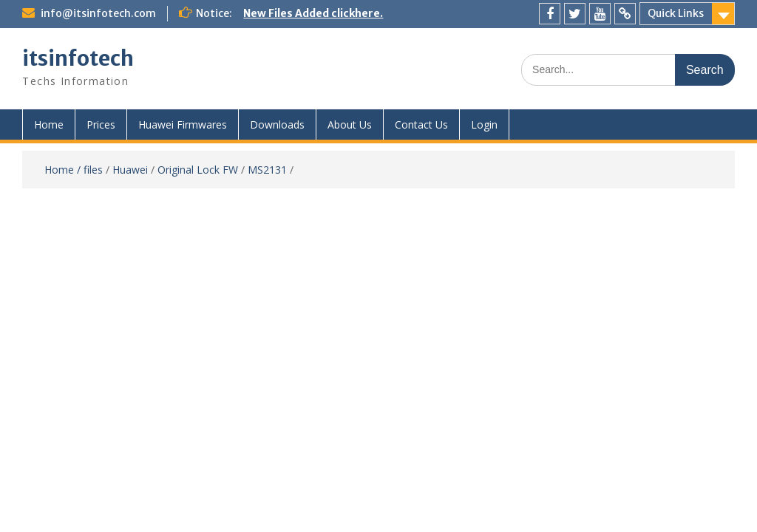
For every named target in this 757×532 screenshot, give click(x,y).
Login (484, 125)
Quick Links (676, 13)
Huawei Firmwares (183, 125)
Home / (64, 170)
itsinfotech (78, 58)
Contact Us (421, 125)
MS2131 (267, 170)
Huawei (130, 170)
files (93, 170)
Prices (101, 125)
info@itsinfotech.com (98, 13)
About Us (350, 125)
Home (49, 125)
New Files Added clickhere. (313, 13)
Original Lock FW (198, 170)
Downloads (277, 125)
